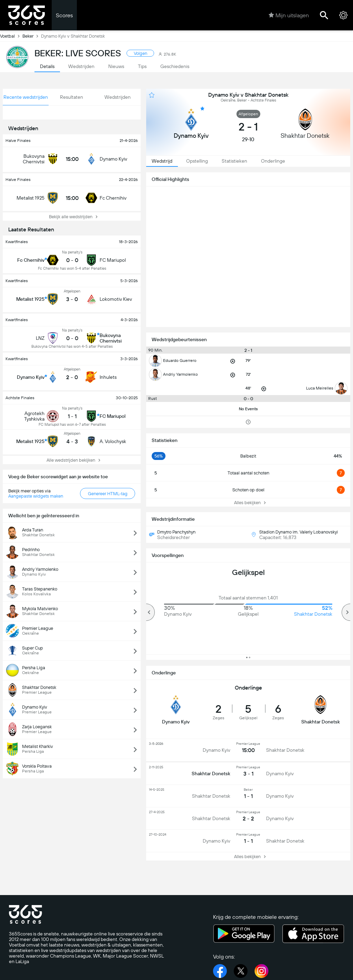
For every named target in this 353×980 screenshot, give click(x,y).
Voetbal (11, 36)
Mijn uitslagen (289, 15)
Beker (32, 36)
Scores (64, 15)
